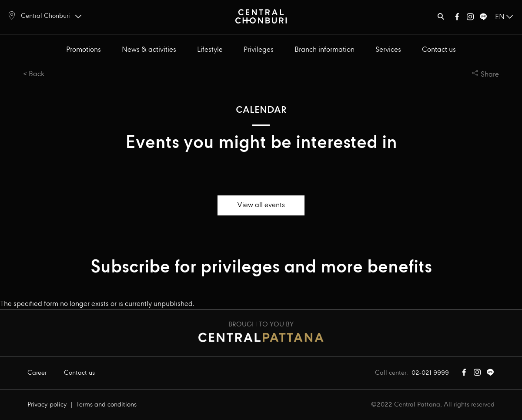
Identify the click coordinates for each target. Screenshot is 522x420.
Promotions (84, 50)
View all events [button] (261, 205)
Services (388, 50)
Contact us (439, 50)
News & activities (149, 50)
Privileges (259, 50)
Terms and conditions (106, 405)
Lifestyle (210, 50)
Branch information (325, 50)
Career (37, 373)
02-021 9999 (430, 373)
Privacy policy (47, 405)
